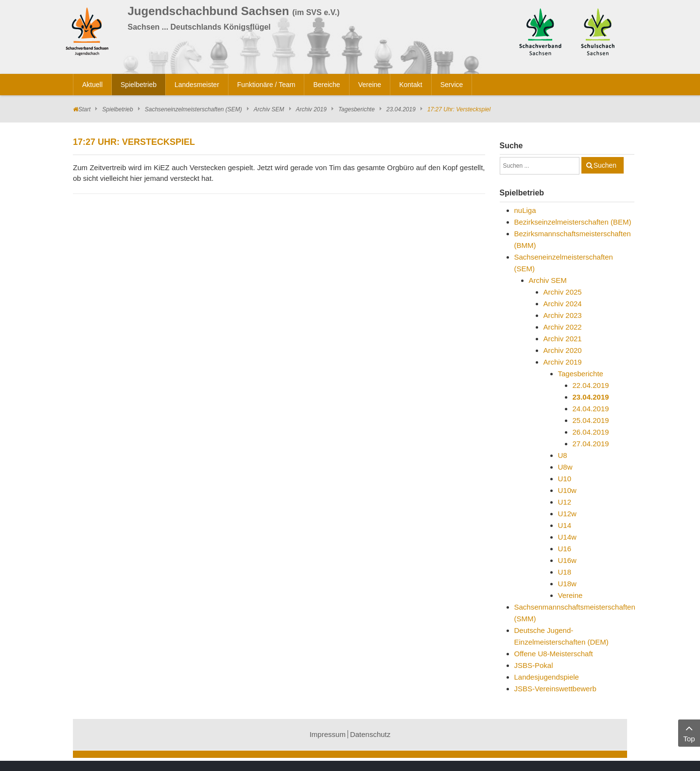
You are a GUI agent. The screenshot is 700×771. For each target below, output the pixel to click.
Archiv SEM (269, 109)
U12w (567, 514)
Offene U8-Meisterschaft (554, 654)
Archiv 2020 (563, 350)
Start (84, 109)
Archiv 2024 (563, 304)
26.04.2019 (591, 432)
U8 (563, 455)
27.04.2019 (591, 444)
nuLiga (525, 210)
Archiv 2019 (311, 109)
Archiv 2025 (563, 292)
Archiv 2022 (563, 327)
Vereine (570, 595)
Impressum (328, 734)
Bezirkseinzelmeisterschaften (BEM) (573, 222)
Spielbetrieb (117, 109)
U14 (565, 525)
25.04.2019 (591, 420)
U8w (565, 467)
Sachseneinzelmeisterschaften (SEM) (193, 109)
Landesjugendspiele (547, 677)
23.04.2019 (401, 109)
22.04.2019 (591, 385)
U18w (567, 584)
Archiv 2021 (563, 339)
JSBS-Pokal (534, 665)
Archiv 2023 (563, 315)
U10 (565, 479)
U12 (565, 502)
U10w (567, 490)
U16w (567, 560)
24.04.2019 (591, 409)
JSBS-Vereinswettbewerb (555, 689)
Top (689, 732)
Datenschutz (370, 734)
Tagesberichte (357, 109)
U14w (567, 537)
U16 (565, 549)
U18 (565, 572)
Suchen (605, 165)
